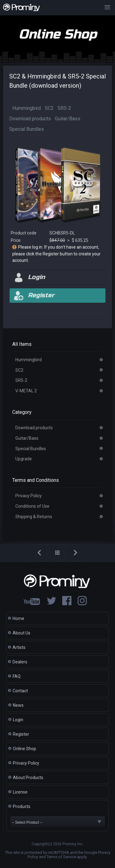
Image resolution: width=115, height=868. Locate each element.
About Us (21, 633)
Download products (30, 119)
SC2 (49, 108)
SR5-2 (64, 108)
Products (22, 806)
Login (18, 720)
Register (21, 734)
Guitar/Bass (68, 119)
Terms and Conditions (36, 480)
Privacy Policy (29, 496)
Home (18, 618)
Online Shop (25, 749)
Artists (19, 647)
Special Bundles (27, 129)
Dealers (20, 662)
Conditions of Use (32, 506)
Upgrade (24, 459)
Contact (20, 691)
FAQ (17, 676)
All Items (22, 344)
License (20, 792)
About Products (28, 778)
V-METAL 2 (26, 391)
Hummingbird (27, 108)
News (18, 705)
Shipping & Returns (34, 517)
